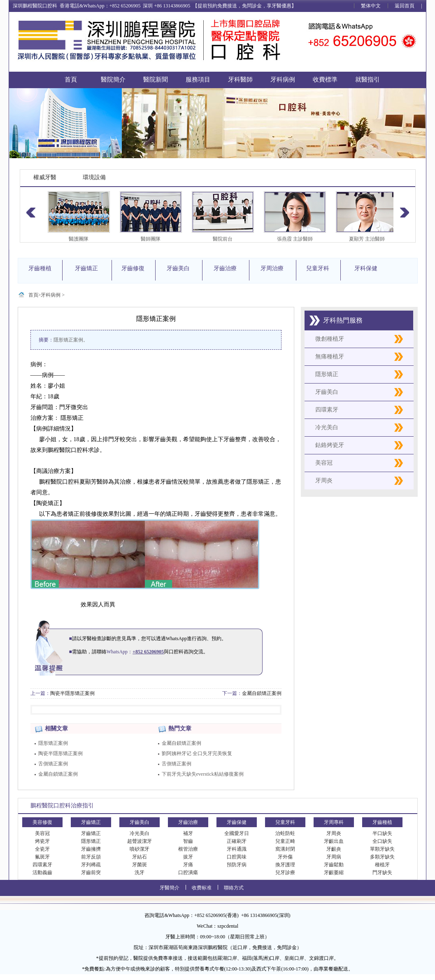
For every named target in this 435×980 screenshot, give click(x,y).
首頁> (35, 295)
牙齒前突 (91, 872)
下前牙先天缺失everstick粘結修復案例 (203, 774)
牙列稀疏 (91, 865)
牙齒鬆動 (334, 865)
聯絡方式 (234, 888)
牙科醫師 (240, 80)
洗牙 (140, 872)
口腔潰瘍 (188, 872)
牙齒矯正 (91, 833)
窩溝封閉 (285, 849)
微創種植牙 (330, 339)
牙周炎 (324, 481)
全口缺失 (382, 841)
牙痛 (188, 865)
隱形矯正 (327, 374)
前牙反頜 (91, 857)
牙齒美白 (327, 392)
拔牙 (188, 857)
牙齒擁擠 (91, 849)
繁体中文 (371, 6)
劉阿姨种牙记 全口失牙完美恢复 (197, 753)
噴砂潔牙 (140, 849)
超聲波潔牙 (140, 841)
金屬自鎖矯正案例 (262, 693)
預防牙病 (237, 865)
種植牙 (382, 865)
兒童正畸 (285, 841)
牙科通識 (237, 849)
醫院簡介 (113, 80)
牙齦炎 (334, 849)
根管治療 (188, 849)
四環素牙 (327, 410)
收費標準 (325, 80)
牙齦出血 (334, 841)
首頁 (71, 80)
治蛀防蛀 (285, 833)
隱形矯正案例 (53, 743)
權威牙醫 (45, 177)
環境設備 (94, 177)
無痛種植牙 (330, 357)
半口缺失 (382, 833)
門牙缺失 (382, 872)
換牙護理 (285, 865)
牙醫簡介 (170, 888)
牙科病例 (283, 80)
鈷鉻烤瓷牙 (330, 445)
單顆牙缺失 (382, 849)
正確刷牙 (237, 841)
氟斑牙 (42, 857)
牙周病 (334, 857)
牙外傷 (285, 857)
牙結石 (140, 857)
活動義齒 (42, 872)
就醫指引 (368, 80)
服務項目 (198, 80)
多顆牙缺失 (382, 857)
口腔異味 (237, 857)
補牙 (188, 833)
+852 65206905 (148, 652)
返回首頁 (405, 6)
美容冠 (324, 463)
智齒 (188, 841)
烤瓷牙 (42, 841)
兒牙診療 (285, 872)
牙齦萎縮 (334, 872)
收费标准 (202, 888)
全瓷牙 (42, 849)
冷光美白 (327, 427)
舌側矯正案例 (53, 764)
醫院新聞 (156, 80)
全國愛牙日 (237, 833)
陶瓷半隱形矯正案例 (72, 693)
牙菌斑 (140, 865)
